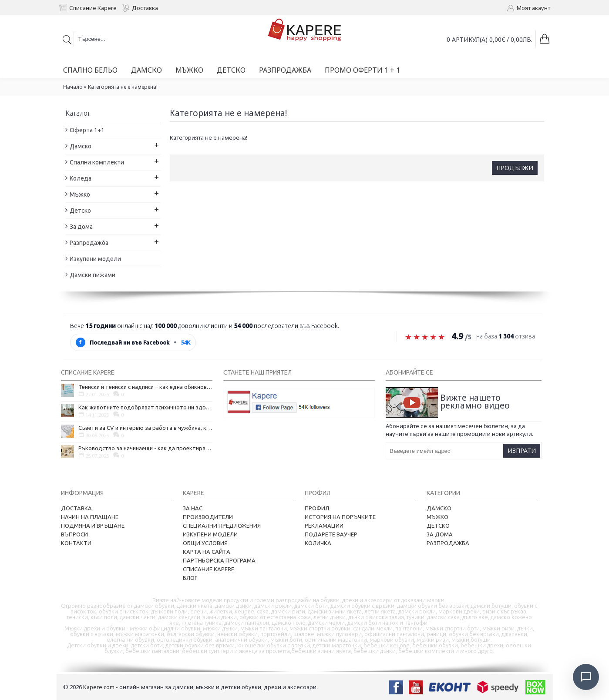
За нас (193, 508)
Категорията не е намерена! (123, 87)
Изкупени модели (210, 534)
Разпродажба (448, 543)
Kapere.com (99, 687)
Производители (208, 517)
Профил (317, 508)
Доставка (76, 508)
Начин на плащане (90, 517)
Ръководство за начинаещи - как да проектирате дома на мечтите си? (145, 448)
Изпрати (522, 450)
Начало (73, 87)
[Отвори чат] (585, 677)
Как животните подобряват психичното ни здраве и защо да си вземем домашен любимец (145, 407)
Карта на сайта (207, 552)
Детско (438, 526)
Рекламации (324, 526)
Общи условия (205, 543)
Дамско (439, 508)
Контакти (76, 543)
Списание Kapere (209, 569)
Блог (190, 578)
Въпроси (74, 534)
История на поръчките (340, 517)
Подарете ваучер (331, 534)
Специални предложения (222, 526)
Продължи (515, 168)
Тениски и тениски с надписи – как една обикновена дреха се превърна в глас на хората (145, 387)
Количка (318, 543)
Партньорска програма (219, 560)
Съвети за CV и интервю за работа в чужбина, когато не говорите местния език (145, 428)
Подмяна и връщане (93, 526)
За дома (440, 534)
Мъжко (437, 517)
